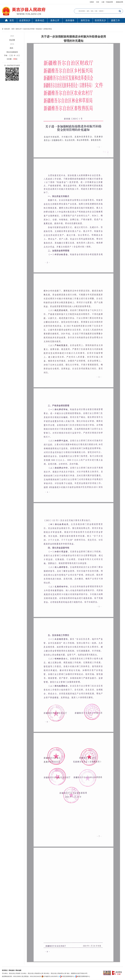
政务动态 (40, 20)
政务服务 (70, 20)
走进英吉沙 (25, 20)
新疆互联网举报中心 (82, 976)
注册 (103, 2)
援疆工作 (115, 20)
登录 (98, 2)
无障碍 (92, 2)
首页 (10, 20)
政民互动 (85, 20)
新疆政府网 (119, 2)
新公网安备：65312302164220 (31, 976)
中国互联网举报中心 (67, 976)
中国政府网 (109, 2)
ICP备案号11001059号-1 (50, 976)
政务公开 (55, 20)
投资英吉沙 (100, 20)
